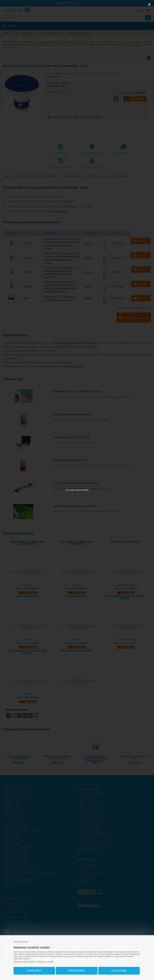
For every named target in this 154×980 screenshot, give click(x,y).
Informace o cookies (48, 961)
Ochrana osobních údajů (26, 961)
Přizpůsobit (77, 970)
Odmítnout (36, 970)
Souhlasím (118, 970)
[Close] (149, 5)
